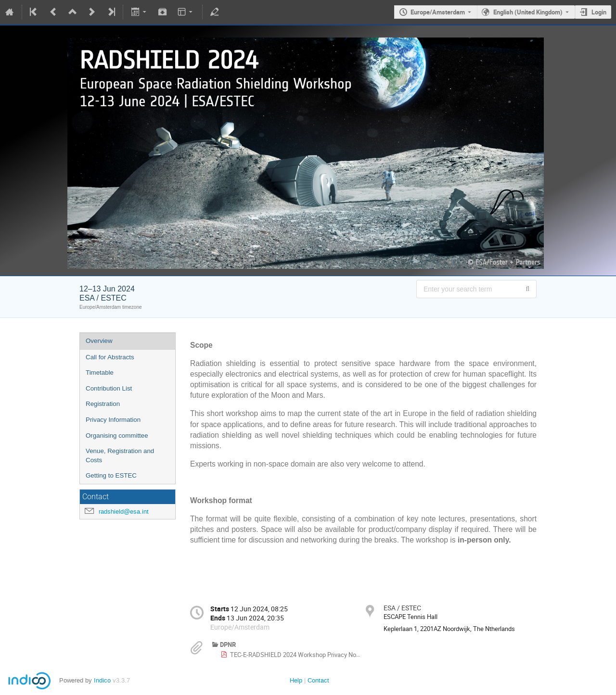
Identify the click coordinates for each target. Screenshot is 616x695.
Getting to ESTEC (111, 475)
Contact (318, 680)
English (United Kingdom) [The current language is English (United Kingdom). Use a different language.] (528, 12)
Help (296, 680)
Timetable (100, 373)
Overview (99, 341)
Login (599, 12)
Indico (102, 680)
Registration (103, 404)
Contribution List (109, 388)
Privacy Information (113, 420)
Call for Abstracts (110, 357)
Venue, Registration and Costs (120, 455)
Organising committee (117, 436)
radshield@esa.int (124, 512)
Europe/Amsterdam (438, 12)
